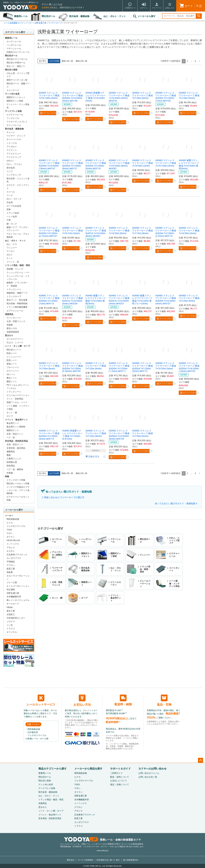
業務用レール (21, 16)
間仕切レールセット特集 (18, 483)
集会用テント (13, 423)
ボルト (10, 255)
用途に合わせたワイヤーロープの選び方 (64, 497)
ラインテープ (13, 90)
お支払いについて (119, 781)
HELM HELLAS (13, 540)
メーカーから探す (144, 16)
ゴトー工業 (12, 582)
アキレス (11, 548)
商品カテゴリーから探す (53, 769)
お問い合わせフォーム (149, 773)
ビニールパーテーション (18, 395)
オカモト (11, 551)
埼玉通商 (11, 590)
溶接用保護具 (13, 332)
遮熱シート (12, 364)
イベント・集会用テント (16, 420)
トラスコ (11, 629)
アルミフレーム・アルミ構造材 (18, 235)
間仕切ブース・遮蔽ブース (18, 85)
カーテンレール (14, 41)
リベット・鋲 (13, 262)
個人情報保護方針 (131, 860)
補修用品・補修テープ (17, 293)
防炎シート (12, 353)
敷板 (9, 455)
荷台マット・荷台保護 (17, 300)
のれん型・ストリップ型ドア (18, 75)
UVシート (11, 374)
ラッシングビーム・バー (18, 273)
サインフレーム (14, 125)
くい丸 (10, 625)
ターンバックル (14, 139)
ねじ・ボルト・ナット (115, 16)
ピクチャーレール (15, 115)
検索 (199, 16)
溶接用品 (9, 314)
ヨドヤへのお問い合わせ (152, 769)
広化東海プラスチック (17, 555)
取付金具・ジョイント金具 (18, 180)
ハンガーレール (14, 45)
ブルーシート (13, 367)
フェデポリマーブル (16, 526)
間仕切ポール (48, 16)
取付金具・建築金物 (79, 16)
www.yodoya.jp (102, 851)
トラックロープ (14, 296)
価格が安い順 (67, 61)
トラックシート (14, 289)
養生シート (12, 378)
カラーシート (13, 371)
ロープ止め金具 (14, 206)
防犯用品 (11, 466)
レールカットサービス (41, 700)
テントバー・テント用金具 (18, 106)
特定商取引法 (108, 860)
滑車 (9, 209)
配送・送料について (120, 777)
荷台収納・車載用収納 (17, 303)
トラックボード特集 (16, 480)
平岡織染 (11, 562)
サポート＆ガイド (120, 769)
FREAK (10, 607)
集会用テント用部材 (16, 427)
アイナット (12, 150)
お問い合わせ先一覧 (148, 777)
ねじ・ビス (12, 244)
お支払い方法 (82, 700)
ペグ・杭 (11, 437)
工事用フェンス (14, 459)
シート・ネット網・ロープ (17, 346)
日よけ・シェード (15, 342)
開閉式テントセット (16, 97)
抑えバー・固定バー (16, 66)
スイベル (11, 192)
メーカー (29, 23)
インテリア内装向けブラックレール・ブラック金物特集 (18, 490)
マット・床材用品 (15, 399)
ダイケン (11, 537)
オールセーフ (13, 604)
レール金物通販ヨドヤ (14, 23)
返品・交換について (120, 784)
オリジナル (12, 632)
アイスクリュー (14, 154)
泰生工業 (11, 611)
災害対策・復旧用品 (16, 448)
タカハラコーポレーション (18, 577)
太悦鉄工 (11, 614)
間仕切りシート (14, 350)
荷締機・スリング (15, 269)
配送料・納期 (123, 700)
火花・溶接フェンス (16, 321)
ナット (10, 258)
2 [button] (188, 61)
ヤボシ (10, 533)
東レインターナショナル (18, 600)
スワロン (11, 565)
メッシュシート (14, 357)
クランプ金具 (13, 213)
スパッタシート (14, 318)
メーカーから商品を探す (88, 769)
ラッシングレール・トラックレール (18, 278)
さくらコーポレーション (18, 586)
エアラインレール (15, 311)
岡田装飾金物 (13, 519)
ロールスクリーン (15, 339)
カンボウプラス (14, 558)
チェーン (11, 132)
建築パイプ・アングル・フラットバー (18, 229)
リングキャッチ (14, 175)
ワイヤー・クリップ (16, 136)
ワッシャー (12, 248)
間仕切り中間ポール (16, 63)
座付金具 (11, 168)
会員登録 (45, 8)
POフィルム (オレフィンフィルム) (18, 387)
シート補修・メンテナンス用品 (18, 407)
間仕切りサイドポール (17, 59)
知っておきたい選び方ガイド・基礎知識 (175, 503)
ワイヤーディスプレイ (17, 122)
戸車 (9, 220)
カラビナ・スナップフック (18, 187)
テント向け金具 (12, 94)
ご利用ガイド (116, 773)
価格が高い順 (81, 61)
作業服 (10, 473)
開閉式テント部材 (15, 101)
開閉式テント (13, 430)
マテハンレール (14, 49)
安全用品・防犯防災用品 (16, 441)
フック (10, 195)
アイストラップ (14, 157)
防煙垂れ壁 (12, 462)
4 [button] (195, 61)
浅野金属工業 (41, 23)
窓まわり (9, 335)
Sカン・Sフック (14, 199)
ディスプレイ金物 (13, 111)
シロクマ (11, 621)
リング (10, 171)
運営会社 (71, 860)
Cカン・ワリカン (14, 164)
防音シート (12, 360)
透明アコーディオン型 (17, 80)
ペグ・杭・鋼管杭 (15, 469)
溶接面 (10, 325)
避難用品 (11, 452)
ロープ (10, 416)
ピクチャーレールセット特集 (18, 498)
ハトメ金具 (12, 217)
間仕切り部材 (11, 70)
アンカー (11, 251)
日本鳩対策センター (16, 618)
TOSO (9, 530)
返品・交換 (164, 700)
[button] (200, 61)
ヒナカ (10, 523)
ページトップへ (201, 760)
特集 (7, 476)
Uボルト (10, 161)
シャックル (12, 143)
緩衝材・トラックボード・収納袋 (17, 284)
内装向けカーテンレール (18, 52)
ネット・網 (12, 413)
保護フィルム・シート (17, 402)
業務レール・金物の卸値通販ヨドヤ (103, 840)
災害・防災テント (15, 434)
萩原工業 (11, 569)
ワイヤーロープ (55, 23)
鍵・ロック (12, 224)
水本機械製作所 (14, 597)
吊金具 (10, 202)
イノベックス (13, 544)
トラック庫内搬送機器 (17, 307)
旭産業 (10, 572)
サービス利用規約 (86, 860)
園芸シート (12, 381)
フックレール (13, 118)
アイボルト (12, 147)
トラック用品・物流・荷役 (17, 265)
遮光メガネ (12, 328)
